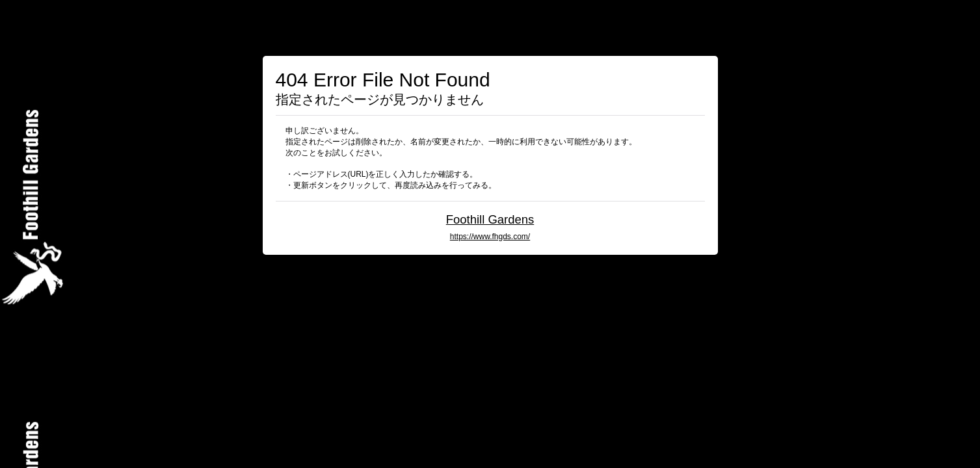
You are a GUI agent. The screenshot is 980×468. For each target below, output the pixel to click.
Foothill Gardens (490, 219)
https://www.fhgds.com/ (490, 237)
